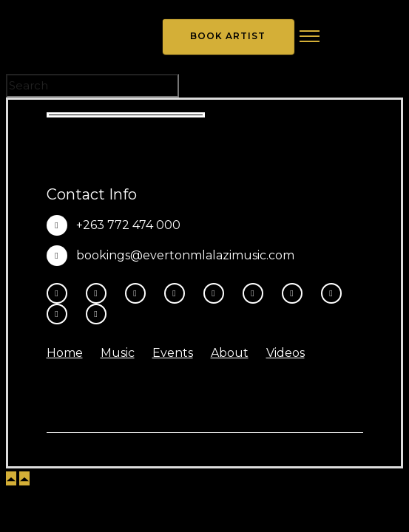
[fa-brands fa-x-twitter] (178, 293)
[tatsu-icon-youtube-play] (217, 293)
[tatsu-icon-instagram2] (100, 293)
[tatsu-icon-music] (335, 293)
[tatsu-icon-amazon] (61, 314)
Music (118, 353)
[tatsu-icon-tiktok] (257, 293)
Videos (285, 353)
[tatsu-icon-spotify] (296, 293)
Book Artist (228, 36)
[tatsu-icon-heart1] (96, 314)
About (230, 353)
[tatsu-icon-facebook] (61, 293)
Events (173, 353)
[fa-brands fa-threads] (139, 293)
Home (65, 353)
